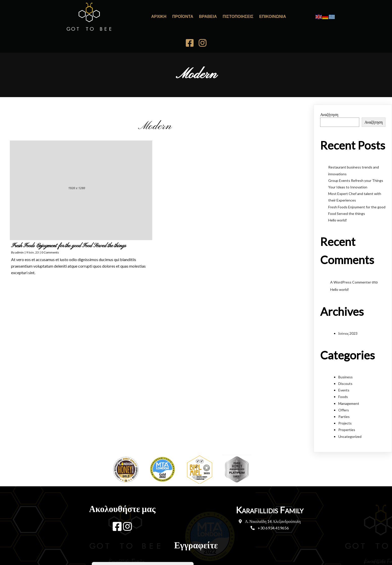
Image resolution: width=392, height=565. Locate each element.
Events (344, 361)
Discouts (345, 354)
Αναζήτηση (329, 85)
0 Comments (50, 223)
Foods (343, 367)
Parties (344, 387)
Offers (344, 381)
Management (349, 374)
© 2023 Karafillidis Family (196, 541)
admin (19, 223)
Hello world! (338, 191)
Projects (345, 394)
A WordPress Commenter (351, 253)
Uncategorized (350, 407)
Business (345, 348)
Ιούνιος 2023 (348, 304)
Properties (347, 400)
